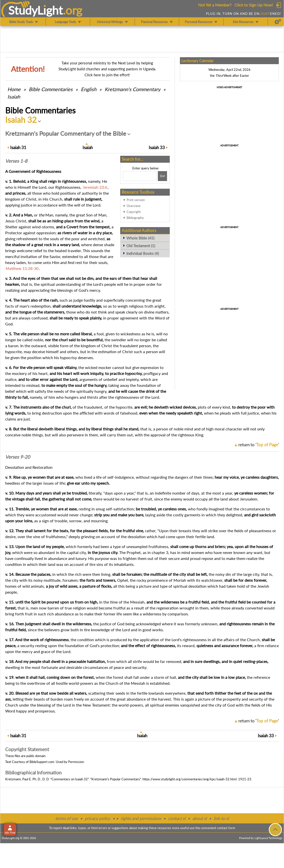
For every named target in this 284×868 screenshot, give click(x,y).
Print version (136, 200)
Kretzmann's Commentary (132, 89)
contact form (226, 828)
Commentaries (51, 89)
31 (18, 147)
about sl (199, 818)
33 (157, 147)
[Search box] (140, 176)
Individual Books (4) (143, 253)
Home (14, 89)
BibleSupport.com (42, 762)
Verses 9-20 (18, 457)
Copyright (134, 212)
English (89, 89)
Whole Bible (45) (140, 238)
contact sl (177, 818)
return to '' (259, 445)
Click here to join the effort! (107, 75)
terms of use (67, 818)
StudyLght (36, 10)
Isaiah (14, 97)
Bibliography (135, 218)
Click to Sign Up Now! (254, 5)
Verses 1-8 (16, 161)
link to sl (221, 818)
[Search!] (162, 176)
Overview (134, 206)
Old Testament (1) (141, 246)
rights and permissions (141, 818)
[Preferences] (278, 22)
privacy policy (98, 818)
